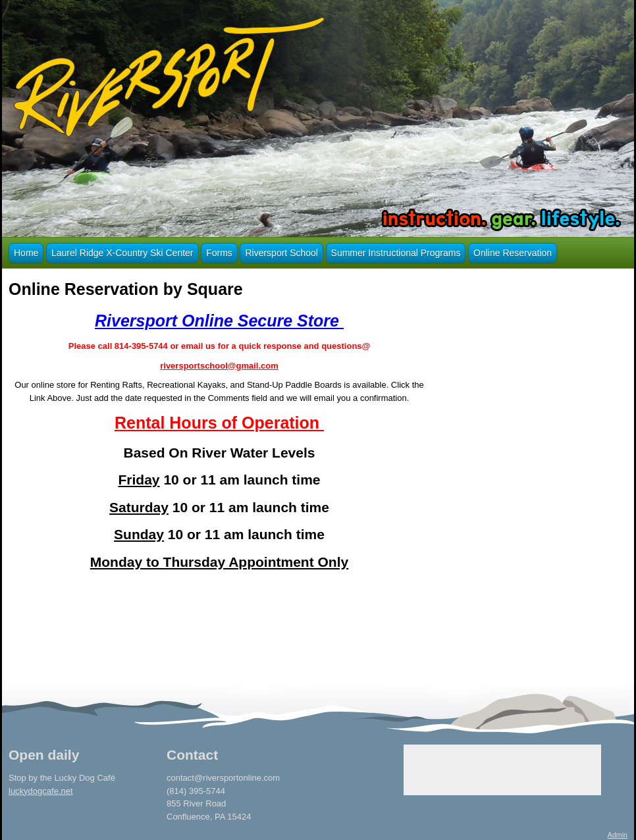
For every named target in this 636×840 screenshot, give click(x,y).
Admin (618, 835)
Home (26, 253)
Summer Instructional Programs (396, 253)
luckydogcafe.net (41, 791)
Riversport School (281, 253)
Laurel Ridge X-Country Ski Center (122, 253)
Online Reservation (513, 253)
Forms (219, 253)
